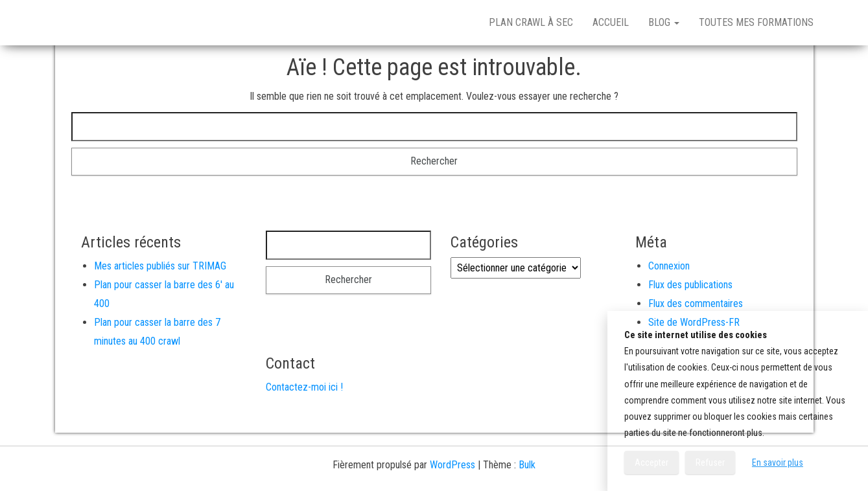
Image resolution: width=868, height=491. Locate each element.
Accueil (611, 22)
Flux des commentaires (696, 303)
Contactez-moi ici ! (304, 387)
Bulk (527, 465)
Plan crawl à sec (531, 22)
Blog (664, 22)
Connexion (669, 266)
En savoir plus (778, 462)
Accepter (651, 462)
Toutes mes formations (756, 22)
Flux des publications (690, 285)
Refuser (710, 462)
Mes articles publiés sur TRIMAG (160, 266)
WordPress (452, 465)
